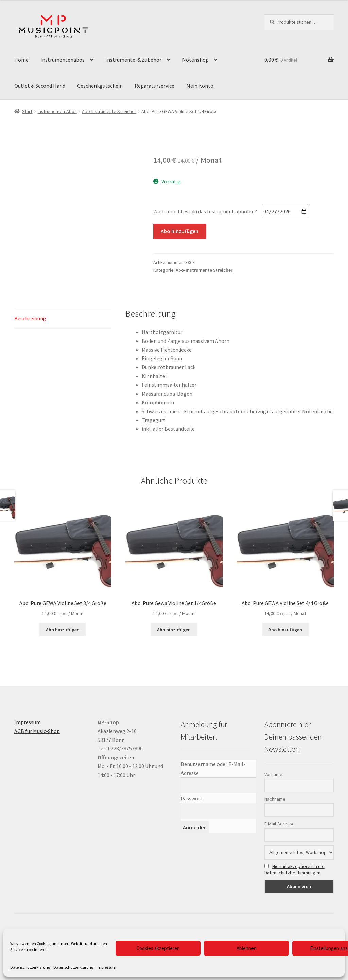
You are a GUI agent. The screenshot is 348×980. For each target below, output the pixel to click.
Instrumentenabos (63, 60)
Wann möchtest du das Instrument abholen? (205, 211)
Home (21, 60)
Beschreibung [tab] (30, 318)
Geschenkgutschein (100, 86)
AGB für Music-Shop (37, 731)
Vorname (273, 774)
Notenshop (195, 60)
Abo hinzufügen (180, 231)
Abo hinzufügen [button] (63, 630)
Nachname (275, 799)
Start (27, 111)
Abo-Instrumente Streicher (109, 111)
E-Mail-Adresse (280, 824)
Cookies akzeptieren (158, 948)
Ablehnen (247, 948)
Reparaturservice (154, 86)
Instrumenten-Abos (57, 111)
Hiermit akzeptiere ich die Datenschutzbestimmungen (294, 869)
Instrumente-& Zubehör (133, 60)
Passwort (192, 798)
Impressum (106, 967)
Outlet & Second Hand (40, 86)
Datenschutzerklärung (30, 967)
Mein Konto (200, 86)
